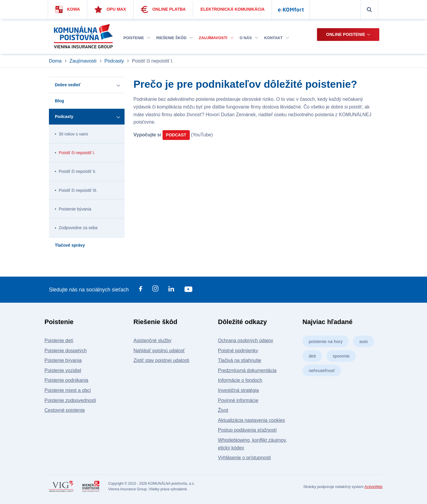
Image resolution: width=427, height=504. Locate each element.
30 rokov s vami (73, 134)
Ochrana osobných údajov (246, 340)
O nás (249, 38)
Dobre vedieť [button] (68, 85)
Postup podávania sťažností (247, 430)
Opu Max (110, 9)
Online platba (163, 9)
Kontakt (277, 38)
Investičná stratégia (238, 390)
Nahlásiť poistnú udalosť (159, 351)
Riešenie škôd (175, 38)
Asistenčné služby (152, 340)
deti (312, 356)
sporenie (341, 356)
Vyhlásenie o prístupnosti (244, 458)
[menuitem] (137, 38)
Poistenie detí (59, 340)
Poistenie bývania (75, 209)
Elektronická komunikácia (232, 9)
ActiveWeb (373, 487)
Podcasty (114, 61)
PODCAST (176, 135)
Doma (56, 61)
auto (364, 341)
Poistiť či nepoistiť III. (78, 190)
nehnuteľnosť (322, 370)
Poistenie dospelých (66, 351)
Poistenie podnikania (66, 380)
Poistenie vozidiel (63, 370)
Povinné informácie (238, 400)
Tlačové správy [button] (70, 245)
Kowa (68, 9)
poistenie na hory (326, 341)
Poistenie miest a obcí (68, 390)
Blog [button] (59, 101)
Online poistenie (346, 34)
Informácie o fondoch (240, 380)
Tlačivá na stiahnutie (240, 360)
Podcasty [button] (64, 117)
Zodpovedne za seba (78, 228)
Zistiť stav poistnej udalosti (161, 360)
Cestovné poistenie (65, 410)
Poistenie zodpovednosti (70, 400)
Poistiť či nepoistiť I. (77, 153)
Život (223, 410)
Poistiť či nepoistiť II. (77, 171)
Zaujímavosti (216, 38)
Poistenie (137, 38)
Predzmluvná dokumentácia (247, 370)
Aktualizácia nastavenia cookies (251, 420)
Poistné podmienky (238, 351)
